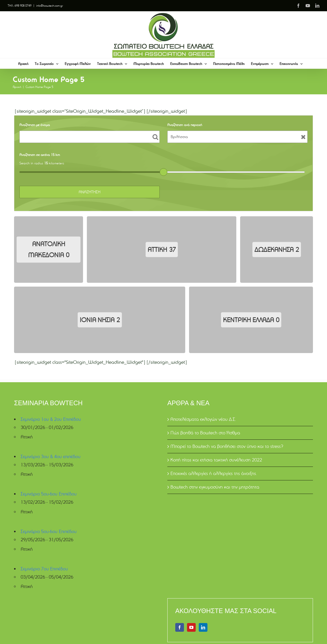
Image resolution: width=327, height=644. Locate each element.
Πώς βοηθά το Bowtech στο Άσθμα (205, 433)
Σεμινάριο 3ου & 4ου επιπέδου (51, 456)
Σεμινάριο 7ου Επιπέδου (44, 569)
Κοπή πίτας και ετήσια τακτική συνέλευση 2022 (216, 460)
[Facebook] (180, 627)
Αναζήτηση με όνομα (35, 125)
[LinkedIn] (203, 627)
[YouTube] (191, 627)
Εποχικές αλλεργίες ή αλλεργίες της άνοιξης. (214, 473)
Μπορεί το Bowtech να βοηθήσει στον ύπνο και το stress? (227, 446)
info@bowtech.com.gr (50, 5)
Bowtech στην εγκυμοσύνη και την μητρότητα (215, 487)
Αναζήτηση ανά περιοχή (185, 125)
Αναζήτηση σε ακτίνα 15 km (40, 155)
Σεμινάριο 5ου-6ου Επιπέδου (49, 494)
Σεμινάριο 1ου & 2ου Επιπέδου (51, 419)
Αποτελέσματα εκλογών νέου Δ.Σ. (203, 419)
